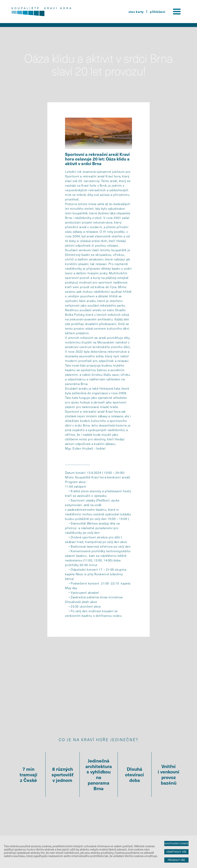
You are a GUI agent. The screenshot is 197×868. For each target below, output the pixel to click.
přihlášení (158, 12)
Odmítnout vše (177, 852)
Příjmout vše (176, 860)
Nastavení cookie (177, 843)
